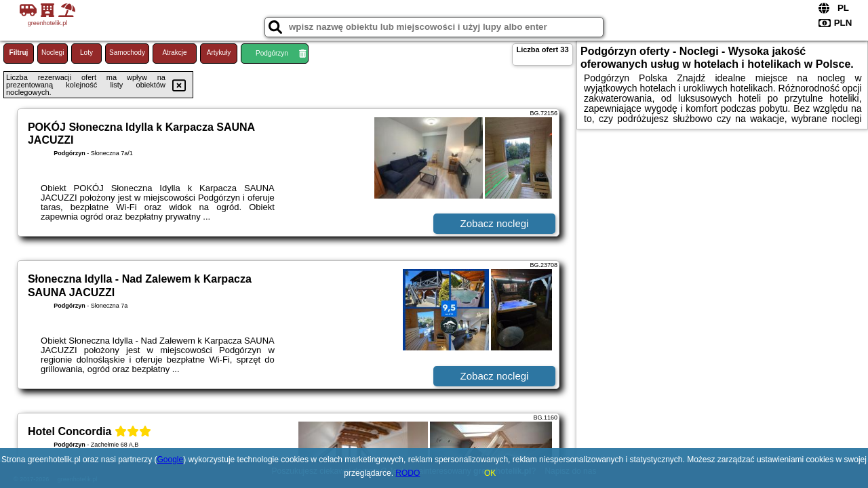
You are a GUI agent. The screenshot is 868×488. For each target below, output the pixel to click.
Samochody (127, 53)
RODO (408, 473)
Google (171, 460)
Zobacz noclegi (495, 223)
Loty (86, 53)
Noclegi (53, 53)
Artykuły (219, 53)
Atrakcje (174, 53)
